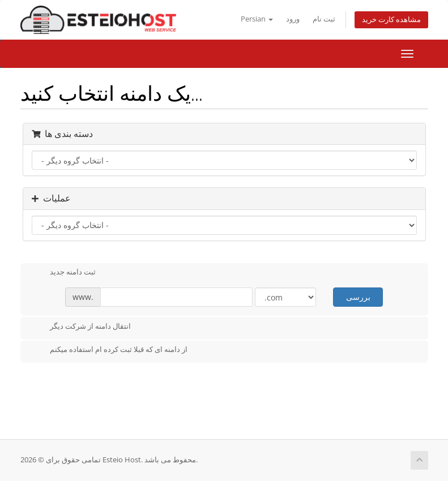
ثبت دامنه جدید (64, 273)
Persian (257, 19)
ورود (293, 19)
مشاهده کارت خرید (391, 20)
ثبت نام (324, 19)
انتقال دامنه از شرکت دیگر (81, 327)
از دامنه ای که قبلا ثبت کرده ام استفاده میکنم (110, 350)
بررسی (358, 297)
